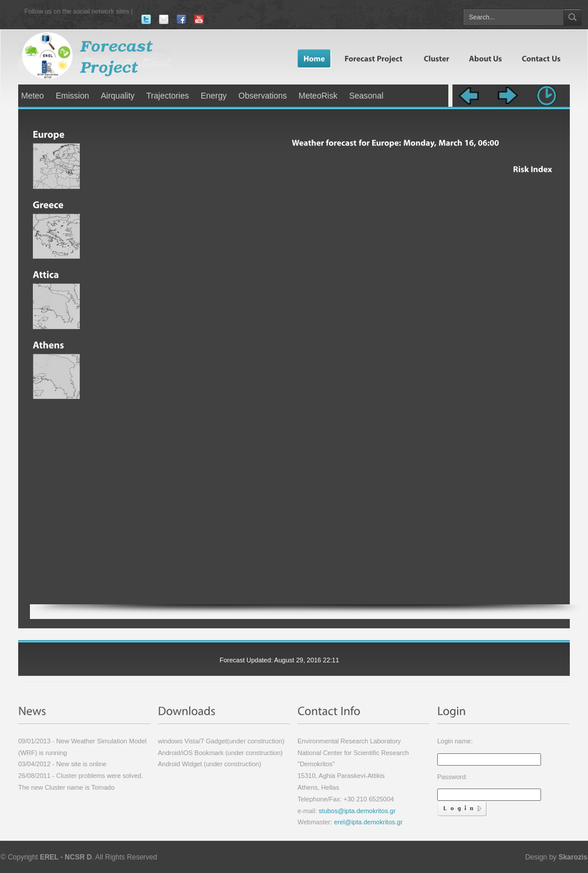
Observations (262, 96)
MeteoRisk (318, 96)
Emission (72, 96)
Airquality (118, 96)
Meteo (33, 96)
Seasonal (366, 96)
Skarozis (573, 857)
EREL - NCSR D (66, 857)
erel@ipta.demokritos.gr (368, 822)
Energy (214, 96)
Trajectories (168, 96)
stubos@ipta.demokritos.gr (356, 811)
